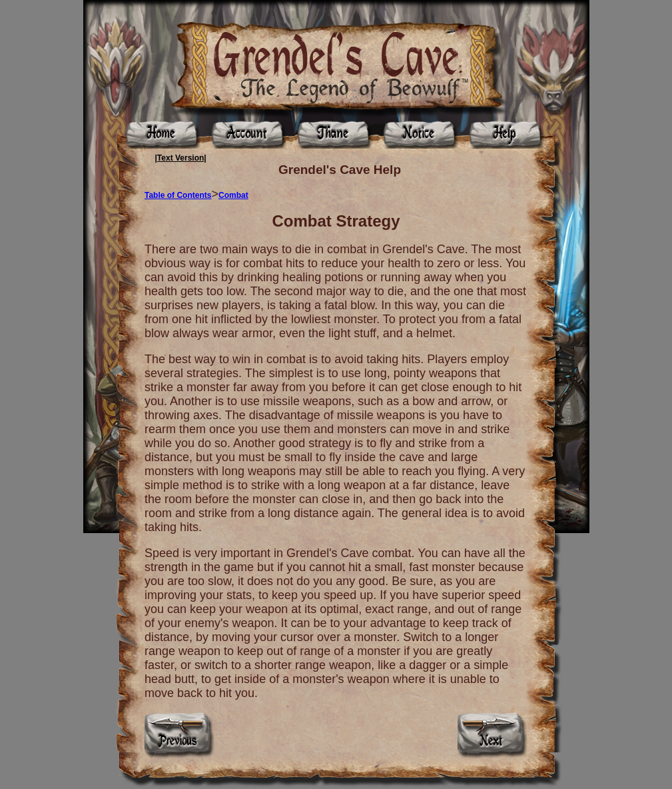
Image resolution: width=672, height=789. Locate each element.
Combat (233, 195)
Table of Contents (178, 195)
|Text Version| (181, 158)
